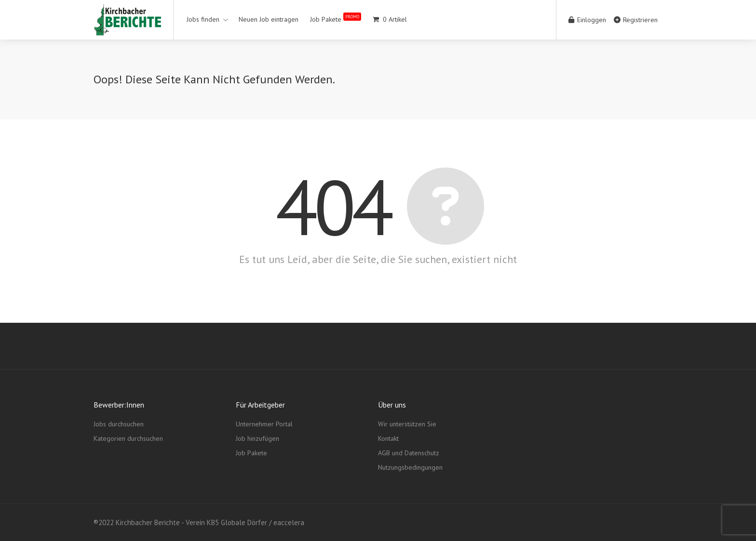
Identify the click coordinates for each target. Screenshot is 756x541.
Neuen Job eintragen (269, 19)
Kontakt (388, 438)
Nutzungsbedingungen (410, 467)
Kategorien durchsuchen (128, 438)
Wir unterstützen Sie (407, 424)
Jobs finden (203, 19)
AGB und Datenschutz (409, 453)
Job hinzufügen (257, 438)
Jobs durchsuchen (119, 424)
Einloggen (587, 20)
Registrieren (636, 20)
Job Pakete (336, 17)
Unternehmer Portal (264, 424)
